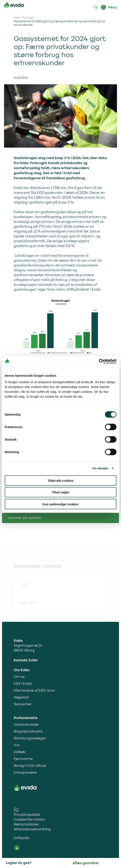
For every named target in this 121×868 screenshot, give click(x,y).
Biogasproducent (28, 732)
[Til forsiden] (14, 6)
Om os (19, 677)
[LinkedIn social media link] (17, 848)
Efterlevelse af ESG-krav (34, 691)
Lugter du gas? (19, 863)
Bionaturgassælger (30, 739)
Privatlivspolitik (27, 815)
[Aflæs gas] (97, 863)
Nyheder (28, 18)
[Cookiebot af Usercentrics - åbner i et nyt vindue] (99, 361)
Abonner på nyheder (25, 535)
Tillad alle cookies (60, 480)
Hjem (17, 18)
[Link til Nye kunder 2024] (60, 596)
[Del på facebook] (110, 516)
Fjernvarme (23, 759)
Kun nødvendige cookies (61, 504)
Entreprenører (25, 773)
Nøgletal (21, 698)
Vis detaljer (100, 468)
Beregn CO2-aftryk (30, 766)
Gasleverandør (26, 725)
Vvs (17, 745)
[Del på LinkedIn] (94, 516)
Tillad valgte (60, 492)
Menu (113, 7)
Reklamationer (26, 825)
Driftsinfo (22, 838)
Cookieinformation (29, 820)
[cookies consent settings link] (16, 810)
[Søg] (96, 7)
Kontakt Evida (26, 660)
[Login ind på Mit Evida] (103, 7)
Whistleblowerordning (32, 829)
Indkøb (19, 752)
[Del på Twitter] (102, 516)
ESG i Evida (23, 684)
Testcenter (23, 704)
